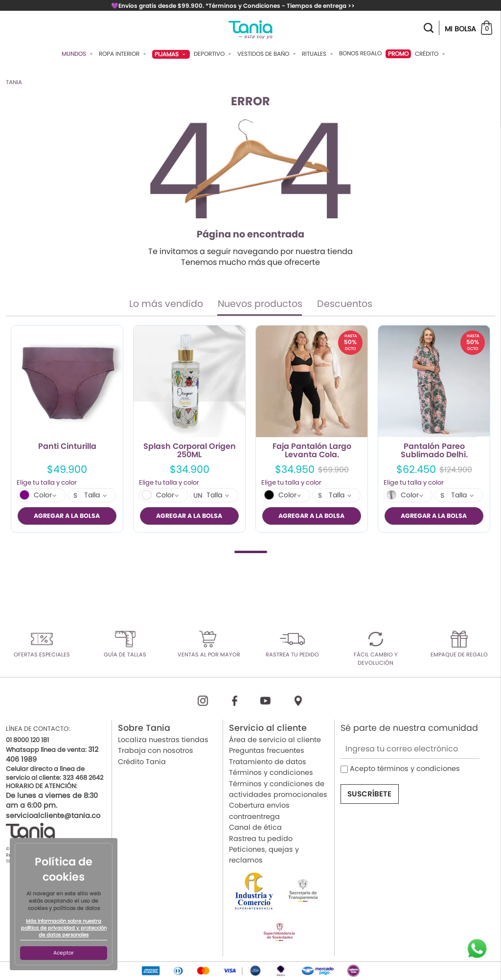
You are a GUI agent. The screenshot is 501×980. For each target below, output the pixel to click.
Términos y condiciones (271, 772)
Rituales (319, 54)
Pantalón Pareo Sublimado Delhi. (434, 451)
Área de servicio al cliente (275, 740)
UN (198, 496)
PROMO (398, 54)
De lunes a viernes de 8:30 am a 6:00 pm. (52, 800)
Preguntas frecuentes (267, 750)
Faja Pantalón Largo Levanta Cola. (312, 451)
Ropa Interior (124, 54)
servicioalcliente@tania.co (53, 815)
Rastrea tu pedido (261, 838)
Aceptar (64, 953)
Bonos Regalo (360, 53)
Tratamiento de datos (268, 761)
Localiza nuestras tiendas (163, 740)
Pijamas (171, 54)
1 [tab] (251, 551)
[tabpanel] (67, 429)
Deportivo (214, 54)
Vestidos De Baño (268, 54)
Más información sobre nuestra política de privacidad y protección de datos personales (64, 928)
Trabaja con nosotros (156, 750)
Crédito (431, 54)
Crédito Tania (142, 761)
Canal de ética (255, 827)
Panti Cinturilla (67, 447)
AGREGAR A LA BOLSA (67, 516)
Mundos (78, 54)
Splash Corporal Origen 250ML (190, 451)
